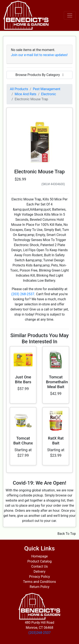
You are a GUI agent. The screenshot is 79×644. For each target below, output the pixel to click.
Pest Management (47, 89)
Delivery (39, 572)
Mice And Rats (26, 94)
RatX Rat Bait (56, 441)
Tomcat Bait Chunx (23, 441)
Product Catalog (39, 561)
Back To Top (67, 534)
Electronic (49, 94)
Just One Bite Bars (23, 379)
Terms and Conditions (39, 582)
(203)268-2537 (39, 633)
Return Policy (39, 587)
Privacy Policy (39, 577)
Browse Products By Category (39, 75)
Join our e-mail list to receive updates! (39, 55)
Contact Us (39, 566)
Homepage (39, 556)
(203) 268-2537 (23, 294)
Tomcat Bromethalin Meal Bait (57, 382)
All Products (19, 89)
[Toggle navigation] (70, 15)
